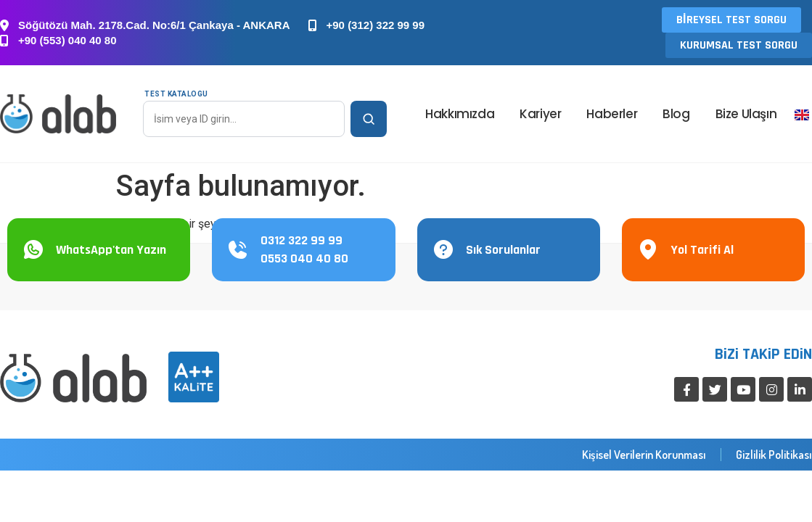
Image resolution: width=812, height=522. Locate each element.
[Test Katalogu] (244, 119)
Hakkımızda (460, 114)
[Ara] (369, 119)
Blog (676, 114)
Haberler (612, 114)
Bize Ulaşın (746, 114)
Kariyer (540, 114)
